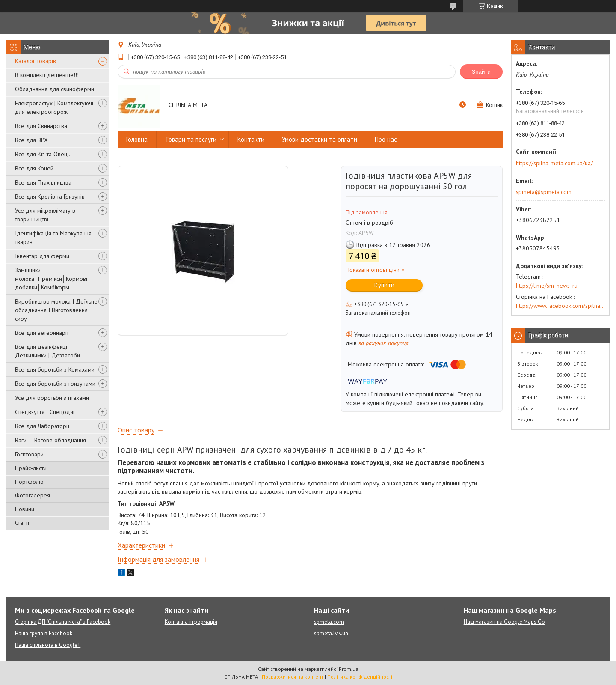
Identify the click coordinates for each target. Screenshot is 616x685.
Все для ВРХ (31, 140)
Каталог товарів (36, 61)
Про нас (386, 139)
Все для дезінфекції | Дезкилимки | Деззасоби (47, 351)
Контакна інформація (191, 622)
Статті (22, 523)
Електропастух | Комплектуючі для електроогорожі (54, 107)
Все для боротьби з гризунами (55, 384)
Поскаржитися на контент (293, 677)
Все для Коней (34, 168)
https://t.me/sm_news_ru (547, 286)
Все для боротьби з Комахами (55, 369)
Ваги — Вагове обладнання (50, 440)
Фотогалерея (33, 495)
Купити (384, 285)
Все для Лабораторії (42, 426)
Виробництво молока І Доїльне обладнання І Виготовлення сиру (56, 310)
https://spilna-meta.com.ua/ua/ (554, 163)
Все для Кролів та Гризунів (50, 197)
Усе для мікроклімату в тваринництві (45, 215)
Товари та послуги (191, 139)
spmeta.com (329, 622)
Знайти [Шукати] (481, 72)
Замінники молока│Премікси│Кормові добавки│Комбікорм (51, 279)
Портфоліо (29, 482)
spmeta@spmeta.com (544, 192)
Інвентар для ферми (42, 256)
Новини (25, 509)
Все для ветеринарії (42, 333)
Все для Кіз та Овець (43, 154)
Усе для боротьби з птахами (52, 398)
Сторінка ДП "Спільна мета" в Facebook (63, 622)
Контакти (251, 139)
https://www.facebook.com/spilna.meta (560, 306)
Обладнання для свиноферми (55, 89)
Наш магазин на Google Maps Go (504, 622)
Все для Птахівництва (43, 182)
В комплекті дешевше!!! (47, 75)
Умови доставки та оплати (320, 139)
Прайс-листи (31, 468)
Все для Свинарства (41, 126)
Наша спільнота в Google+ (48, 645)
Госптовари (29, 454)
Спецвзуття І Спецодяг (45, 412)
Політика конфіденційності (360, 677)
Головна (137, 139)
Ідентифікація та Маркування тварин (53, 238)
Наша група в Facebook (44, 633)
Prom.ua (349, 669)
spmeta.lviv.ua (331, 633)
